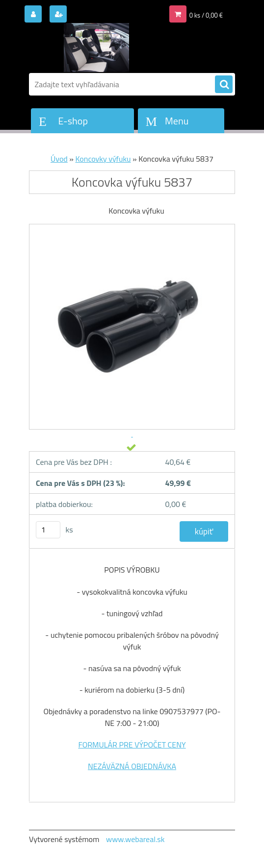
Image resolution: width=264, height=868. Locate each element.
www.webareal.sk (135, 839)
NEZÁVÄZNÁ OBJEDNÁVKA (132, 766)
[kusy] (48, 530)
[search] (224, 85)
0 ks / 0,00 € (206, 15)
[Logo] (96, 48)
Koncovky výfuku (103, 159)
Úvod (59, 159)
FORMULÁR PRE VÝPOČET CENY (132, 745)
